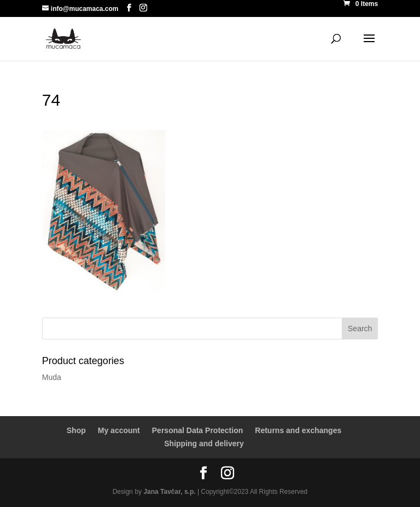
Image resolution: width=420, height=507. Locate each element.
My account (119, 430)
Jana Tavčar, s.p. (169, 492)
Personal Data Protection (198, 430)
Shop (76, 430)
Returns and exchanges (298, 430)
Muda (52, 377)
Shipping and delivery (204, 443)
